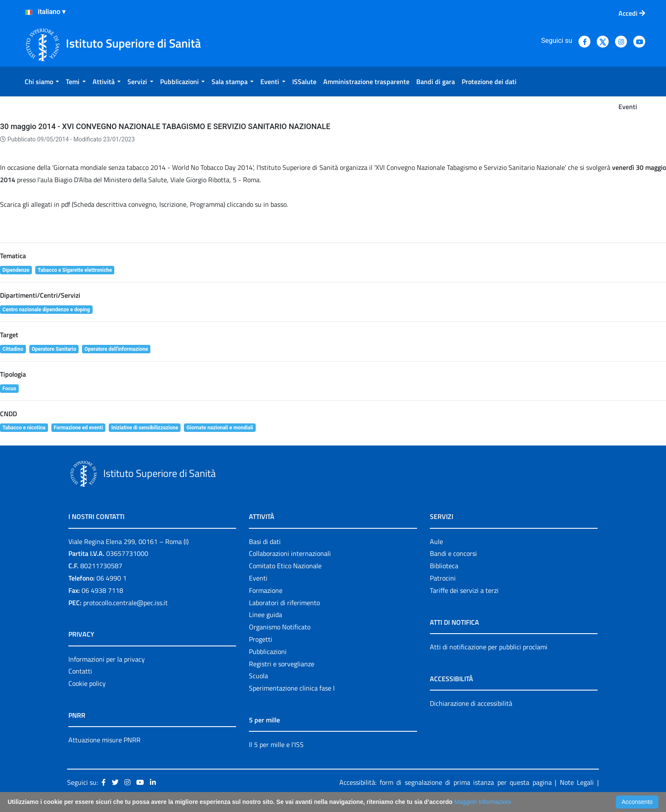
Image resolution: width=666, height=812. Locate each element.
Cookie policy (87, 683)
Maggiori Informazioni (483, 802)
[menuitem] (42, 82)
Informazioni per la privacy (107, 659)
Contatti (80, 671)
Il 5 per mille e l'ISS (276, 744)
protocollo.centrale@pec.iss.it (126, 603)
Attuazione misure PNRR (104, 740)
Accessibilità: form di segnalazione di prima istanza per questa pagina (446, 782)
